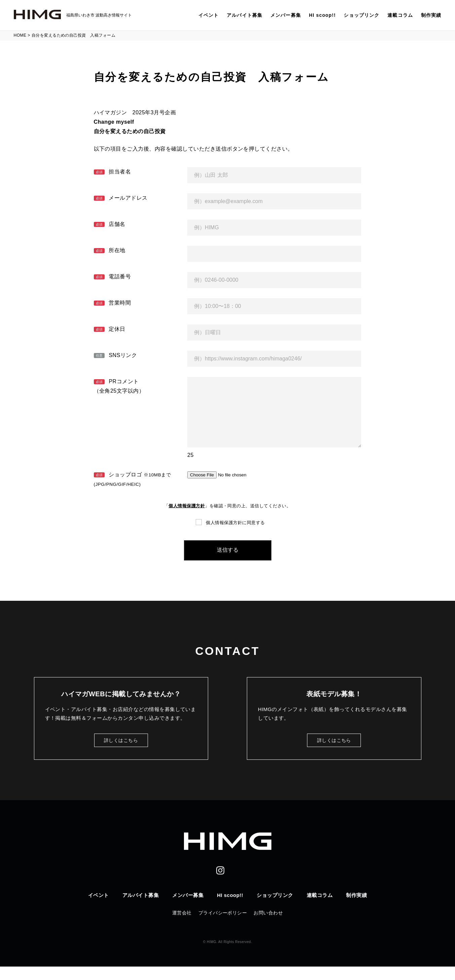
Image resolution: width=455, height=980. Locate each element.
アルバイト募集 (244, 15)
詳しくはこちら (121, 754)
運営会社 (182, 926)
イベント (208, 15)
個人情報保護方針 (187, 519)
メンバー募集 (286, 15)
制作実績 (431, 15)
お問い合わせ (268, 926)
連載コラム (400, 15)
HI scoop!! (323, 15)
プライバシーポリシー (223, 926)
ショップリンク (362, 15)
